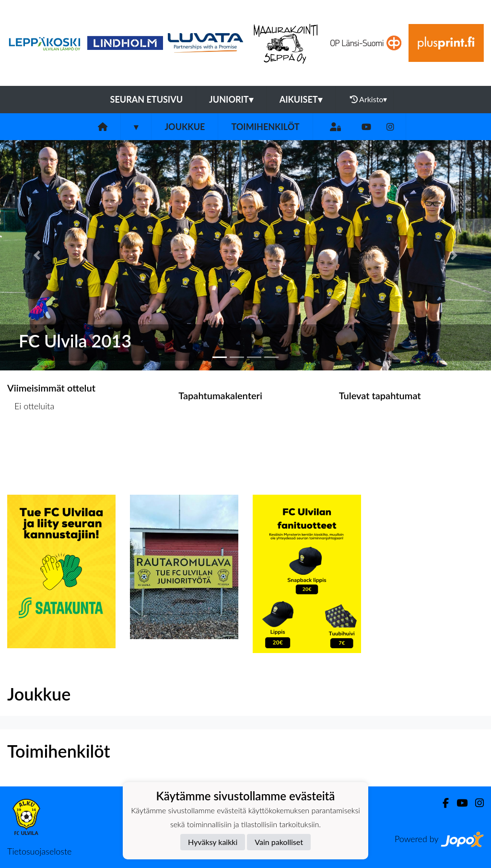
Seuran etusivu (147, 99)
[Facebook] (442, 803)
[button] (37, 255)
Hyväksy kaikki (213, 842)
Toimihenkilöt (265, 127)
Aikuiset (301, 99)
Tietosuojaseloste (39, 851)
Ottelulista (31, 443)
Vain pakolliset (279, 842)
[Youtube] (366, 127)
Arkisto (369, 99)
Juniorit (231, 99)
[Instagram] (390, 127)
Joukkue (185, 127)
